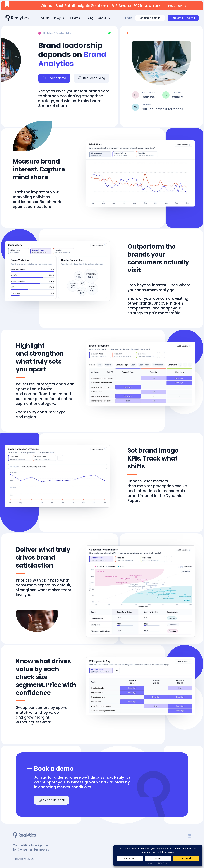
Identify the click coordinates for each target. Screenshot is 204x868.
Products (44, 18)
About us (104, 18)
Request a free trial (183, 18)
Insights (59, 18)
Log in (129, 18)
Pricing (89, 18)
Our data (74, 18)
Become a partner (150, 18)
